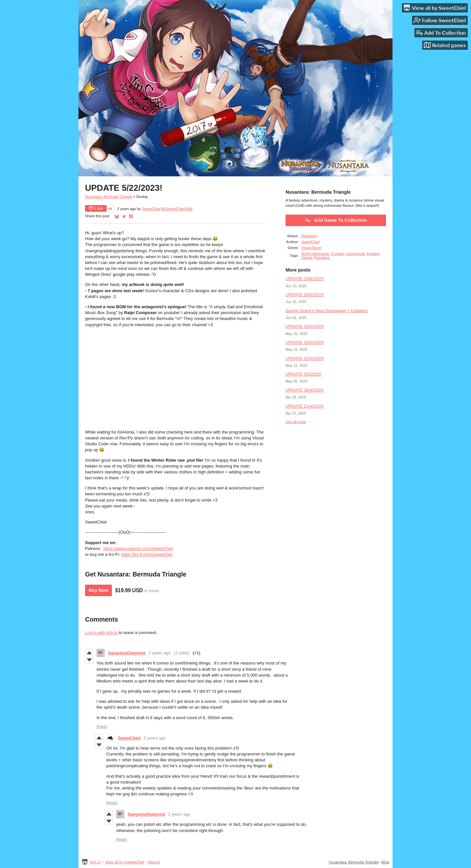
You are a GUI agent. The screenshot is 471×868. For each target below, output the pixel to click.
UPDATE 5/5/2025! (304, 374)
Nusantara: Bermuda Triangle (109, 197)
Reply (102, 726)
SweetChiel (151, 209)
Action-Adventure (315, 254)
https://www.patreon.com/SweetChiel (138, 549)
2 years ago (160, 653)
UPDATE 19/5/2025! (305, 342)
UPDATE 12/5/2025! (305, 358)
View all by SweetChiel (124, 862)
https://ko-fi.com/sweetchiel (147, 554)
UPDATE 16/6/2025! (305, 295)
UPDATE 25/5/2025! (305, 326)
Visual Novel (311, 248)
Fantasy (373, 254)
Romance (322, 257)
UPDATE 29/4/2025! (305, 390)
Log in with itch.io (101, 633)
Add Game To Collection (336, 220)
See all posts (296, 422)
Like (96, 208)
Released (309, 236)
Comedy (338, 254)
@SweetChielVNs (177, 209)
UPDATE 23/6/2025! (305, 279)
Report (154, 862)
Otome (307, 257)
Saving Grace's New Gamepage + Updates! (327, 311)
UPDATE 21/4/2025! (305, 406)
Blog (385, 862)
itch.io (95, 862)
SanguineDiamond (127, 653)
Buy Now (98, 590)
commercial (356, 254)
